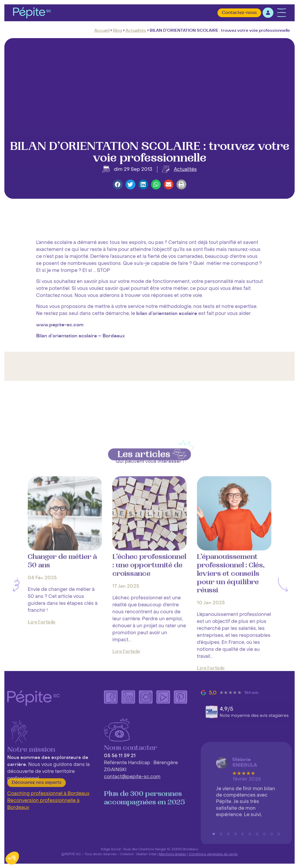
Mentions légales (172, 854)
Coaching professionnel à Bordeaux (48, 794)
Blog (117, 30)
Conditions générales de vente (213, 854)
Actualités (136, 30)
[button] (118, 184)
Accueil (102, 30)
